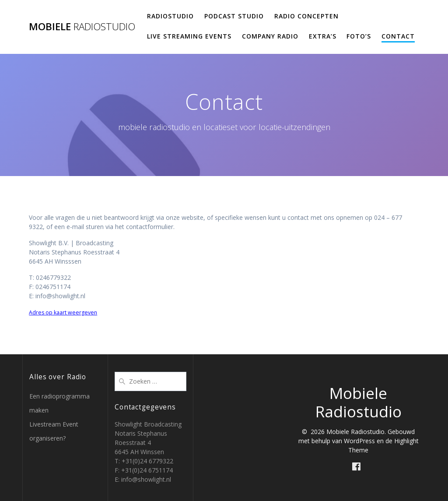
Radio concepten (306, 16)
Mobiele (82, 27)
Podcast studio (234, 16)
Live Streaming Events (189, 36)
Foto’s (359, 36)
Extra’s (323, 36)
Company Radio (270, 36)
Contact (398, 36)
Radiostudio (170, 16)
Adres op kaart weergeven (63, 312)
